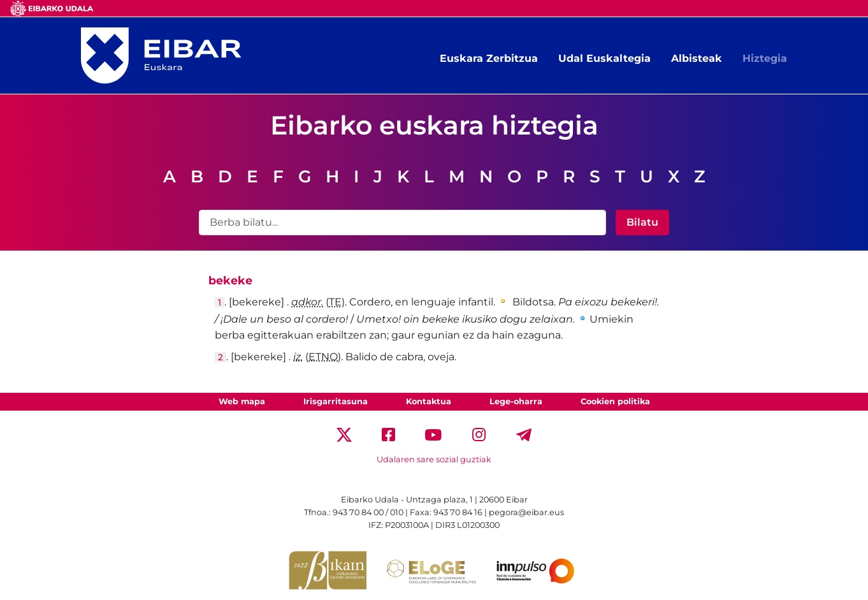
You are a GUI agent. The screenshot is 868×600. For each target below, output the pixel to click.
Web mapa (242, 401)
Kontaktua (429, 401)
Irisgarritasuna (336, 401)
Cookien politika (615, 401)
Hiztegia (765, 58)
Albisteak (697, 58)
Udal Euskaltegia (604, 58)
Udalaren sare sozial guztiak (434, 459)
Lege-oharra (516, 401)
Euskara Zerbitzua (489, 58)
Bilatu (642, 222)
